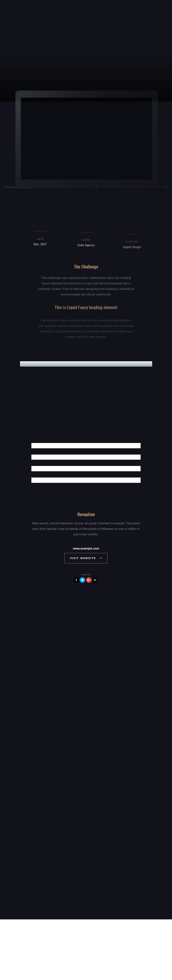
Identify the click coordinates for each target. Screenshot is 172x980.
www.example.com (86, 548)
